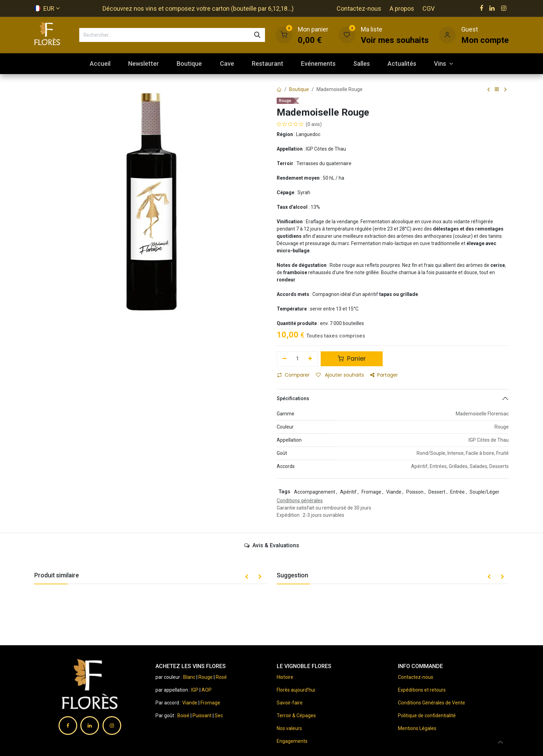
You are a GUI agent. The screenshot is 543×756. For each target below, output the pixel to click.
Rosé (221, 677)
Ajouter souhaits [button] (340, 375)
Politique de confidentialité (427, 715)
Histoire (285, 677)
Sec (219, 715)
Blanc (189, 677)
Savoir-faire (290, 703)
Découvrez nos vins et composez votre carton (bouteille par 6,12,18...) (198, 8)
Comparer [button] (293, 375)
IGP (195, 690)
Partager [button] (384, 375)
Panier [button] (352, 359)
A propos (402, 8)
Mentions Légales (417, 728)
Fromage (210, 703)
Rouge (206, 677)
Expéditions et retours (422, 690)
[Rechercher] (257, 35)
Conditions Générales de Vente (431, 703)
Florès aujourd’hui (296, 690)
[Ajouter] (310, 359)
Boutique (299, 89)
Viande (190, 703)
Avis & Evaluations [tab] (272, 545)
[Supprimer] (284, 359)
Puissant (203, 715)
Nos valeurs (289, 728)
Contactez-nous (359, 8)
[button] (247, 577)
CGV (429, 8)
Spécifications (293, 398)
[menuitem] (100, 64)
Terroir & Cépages (296, 715)
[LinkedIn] (492, 8)
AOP (207, 690)
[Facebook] (481, 8)
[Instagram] (504, 8)
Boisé (184, 715)
